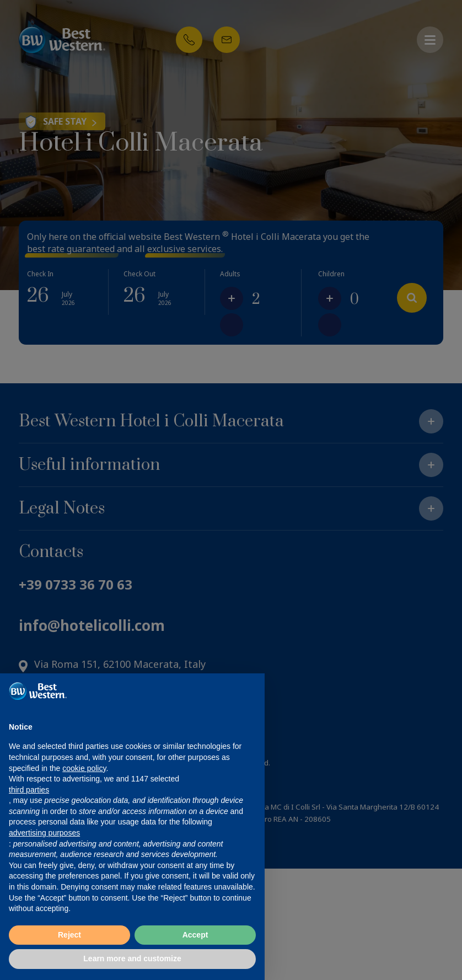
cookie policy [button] (84, 768)
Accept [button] (195, 935)
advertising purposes (44, 833)
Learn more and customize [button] (132, 958)
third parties (29, 790)
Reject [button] (69, 935)
